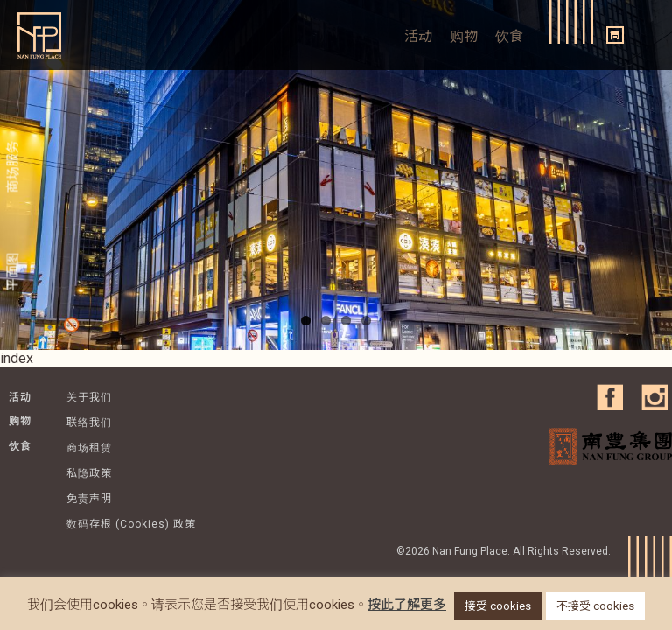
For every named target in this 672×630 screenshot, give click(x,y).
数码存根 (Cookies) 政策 (131, 524)
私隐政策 (89, 473)
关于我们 (89, 397)
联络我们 (89, 423)
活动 (418, 36)
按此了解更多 (407, 605)
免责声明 (89, 499)
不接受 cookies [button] (595, 606)
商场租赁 (89, 448)
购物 (464, 36)
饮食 (509, 36)
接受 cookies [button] (498, 606)
